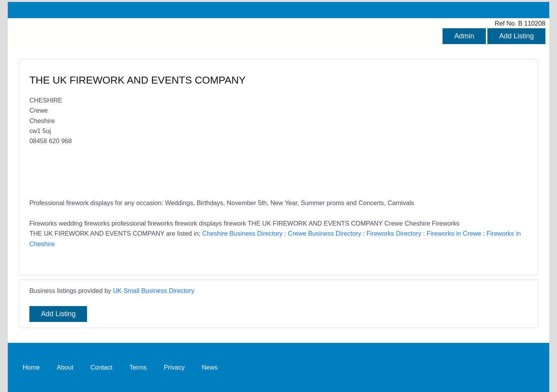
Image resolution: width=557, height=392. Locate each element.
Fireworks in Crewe (454, 233)
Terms (138, 367)
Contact (102, 367)
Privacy (174, 367)
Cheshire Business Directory (243, 233)
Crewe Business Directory (324, 233)
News (209, 367)
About (65, 367)
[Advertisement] (399, 130)
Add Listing (516, 36)
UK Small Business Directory (154, 291)
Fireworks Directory (394, 233)
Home (31, 367)
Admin (464, 36)
